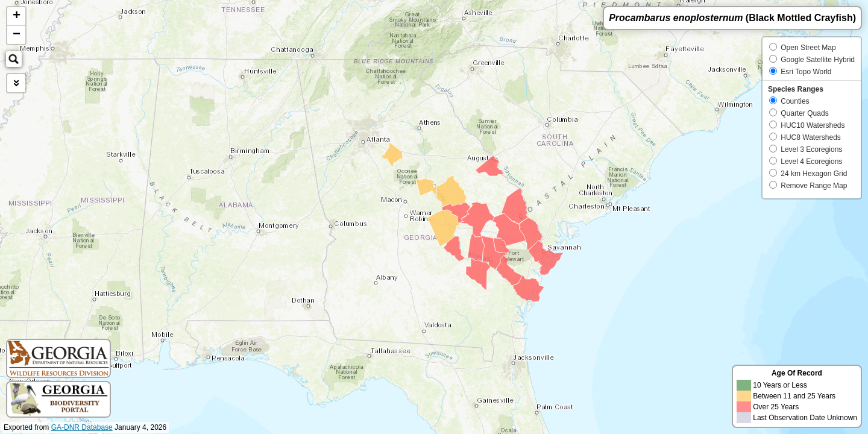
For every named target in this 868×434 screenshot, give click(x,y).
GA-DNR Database (82, 427)
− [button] (17, 35)
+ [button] (17, 16)
